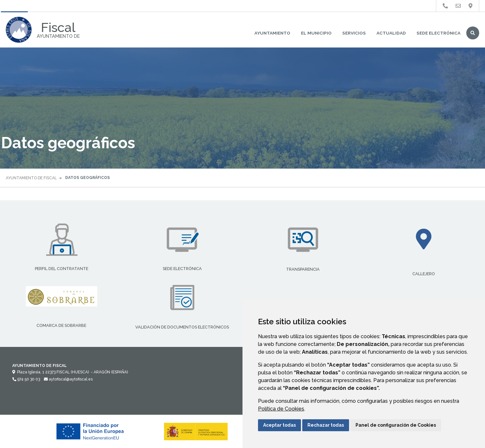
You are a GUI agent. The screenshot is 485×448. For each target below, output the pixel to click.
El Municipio (316, 33)
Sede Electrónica (439, 33)
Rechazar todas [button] (326, 425)
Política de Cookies (281, 409)
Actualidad (391, 33)
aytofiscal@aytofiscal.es (68, 379)
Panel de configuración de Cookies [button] (396, 425)
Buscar (473, 33)
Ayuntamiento (272, 33)
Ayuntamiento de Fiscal (31, 178)
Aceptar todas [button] (279, 425)
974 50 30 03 (26, 379)
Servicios (354, 33)
